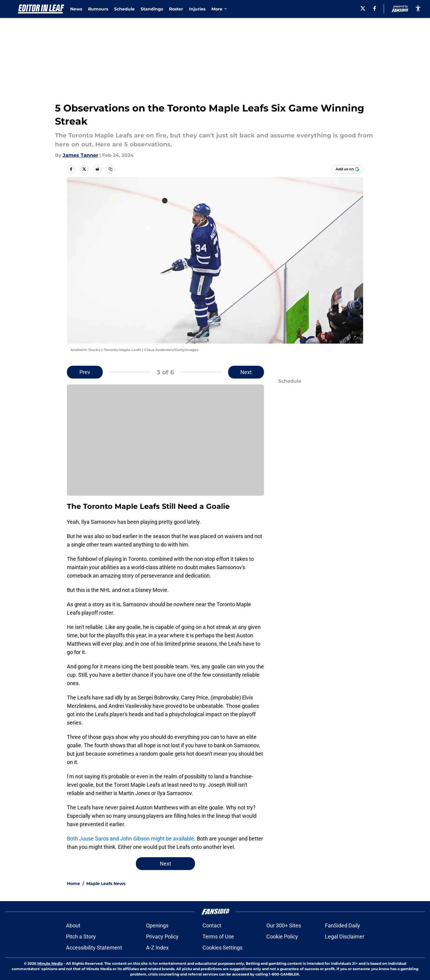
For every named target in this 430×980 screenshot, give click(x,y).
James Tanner (80, 155)
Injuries (197, 9)
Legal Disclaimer (345, 937)
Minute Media (50, 963)
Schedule (124, 9)
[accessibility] (418, 8)
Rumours (98, 9)
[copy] (110, 169)
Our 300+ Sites (284, 925)
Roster (176, 9)
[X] (363, 8)
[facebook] (375, 8)
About (73, 925)
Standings (152, 9)
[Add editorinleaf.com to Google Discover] (347, 169)
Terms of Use (218, 937)
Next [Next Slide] (246, 372)
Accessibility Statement (94, 948)
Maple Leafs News (106, 883)
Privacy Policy (162, 937)
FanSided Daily (343, 925)
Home (73, 883)
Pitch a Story (81, 937)
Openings (157, 925)
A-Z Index (157, 948)
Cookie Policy (282, 937)
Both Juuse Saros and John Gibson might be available (130, 839)
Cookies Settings (222, 948)
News (76, 9)
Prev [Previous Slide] (85, 372)
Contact (212, 925)
